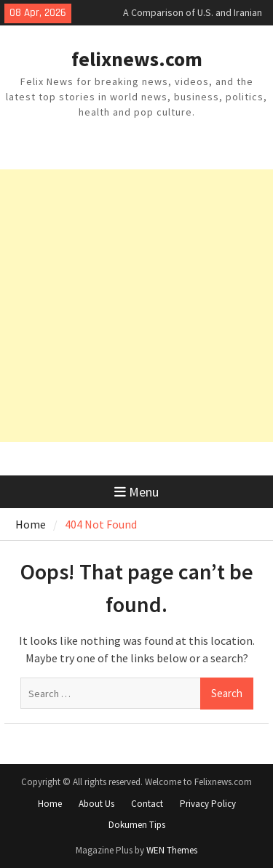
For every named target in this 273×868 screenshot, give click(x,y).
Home (50, 804)
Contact (147, 804)
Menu (136, 492)
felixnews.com (137, 59)
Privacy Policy (208, 804)
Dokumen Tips (137, 825)
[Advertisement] (136, 306)
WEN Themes (172, 850)
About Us (96, 804)
